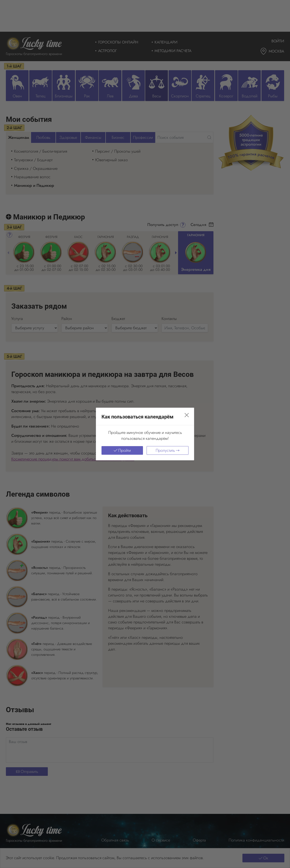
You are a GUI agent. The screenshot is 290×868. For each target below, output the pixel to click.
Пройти (122, 450)
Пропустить (168, 450)
